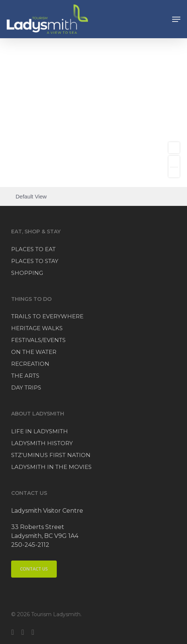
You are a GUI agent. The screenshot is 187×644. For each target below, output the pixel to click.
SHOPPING (27, 273)
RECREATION (30, 364)
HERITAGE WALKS (37, 328)
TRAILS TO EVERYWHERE (47, 316)
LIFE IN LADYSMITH (40, 431)
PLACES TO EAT (33, 249)
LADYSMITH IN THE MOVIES (51, 467)
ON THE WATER (34, 352)
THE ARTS (25, 376)
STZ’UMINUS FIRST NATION (51, 455)
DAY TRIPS (26, 387)
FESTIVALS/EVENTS (38, 340)
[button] (176, 19)
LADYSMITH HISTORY (42, 443)
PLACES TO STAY (35, 261)
